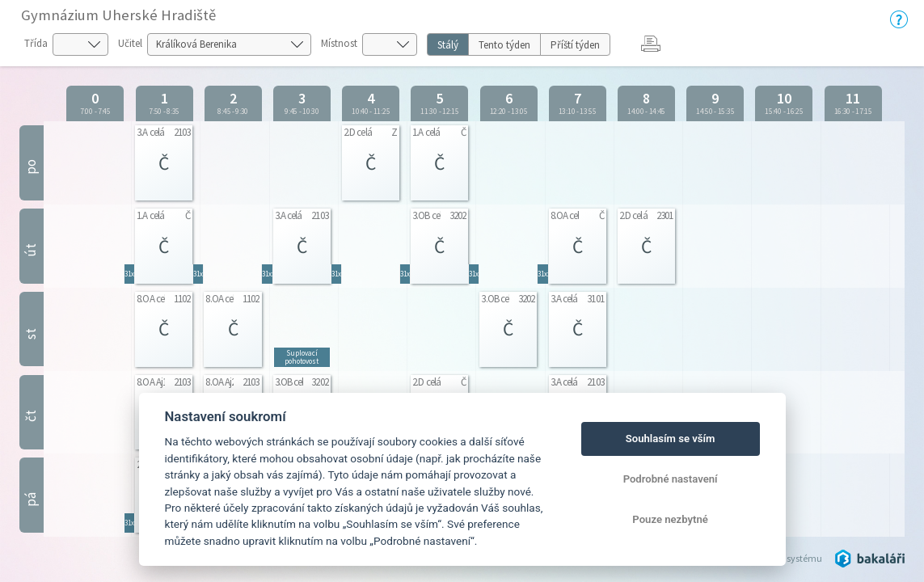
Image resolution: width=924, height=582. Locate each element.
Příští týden (575, 45)
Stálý (448, 45)
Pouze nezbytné (670, 519)
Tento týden (504, 45)
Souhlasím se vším (671, 439)
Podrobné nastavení (671, 479)
